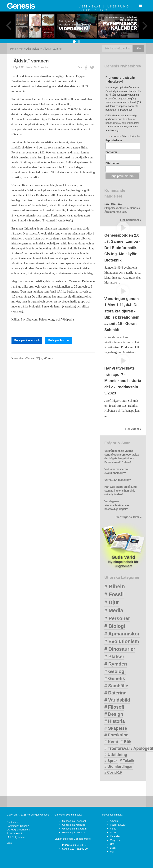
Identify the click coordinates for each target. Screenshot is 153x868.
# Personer (117, 618)
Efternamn (112, 163)
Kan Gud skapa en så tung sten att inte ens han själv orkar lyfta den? (120, 491)
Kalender (115, 836)
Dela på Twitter (59, 340)
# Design (114, 714)
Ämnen (114, 821)
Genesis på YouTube (74, 825)
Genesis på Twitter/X (74, 832)
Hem (13, 49)
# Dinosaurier (120, 649)
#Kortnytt (49, 358)
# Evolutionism (122, 641)
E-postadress (115, 141)
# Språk (111, 761)
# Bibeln (115, 586)
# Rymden (116, 664)
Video (113, 829)
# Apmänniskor (122, 634)
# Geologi (115, 671)
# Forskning (117, 735)
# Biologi (115, 626)
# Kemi (111, 742)
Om (112, 844)
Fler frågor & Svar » (129, 517)
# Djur (112, 602)
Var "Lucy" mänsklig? (118, 480)
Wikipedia (67, 319)
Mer (21, 49)
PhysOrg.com (29, 319)
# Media (114, 611)
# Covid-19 (113, 772)
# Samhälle (116, 686)
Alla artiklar (33, 49)
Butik (113, 848)
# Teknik (127, 761)
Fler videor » (133, 429)
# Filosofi (114, 707)
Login (9, 843)
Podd (113, 832)
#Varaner (30, 358)
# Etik (126, 742)
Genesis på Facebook (74, 821)
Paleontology (47, 319)
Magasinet (116, 840)
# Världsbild (117, 700)
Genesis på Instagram (74, 829)
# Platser (114, 657)
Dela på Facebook (27, 340)
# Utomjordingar (119, 767)
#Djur (39, 358)
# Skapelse (116, 728)
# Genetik (115, 678)
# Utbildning (116, 754)
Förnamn (111, 152)
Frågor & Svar (118, 825)
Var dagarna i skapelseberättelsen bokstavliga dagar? (117, 505)
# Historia (115, 721)
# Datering (115, 693)
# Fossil (114, 594)
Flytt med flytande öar (57, 220)
